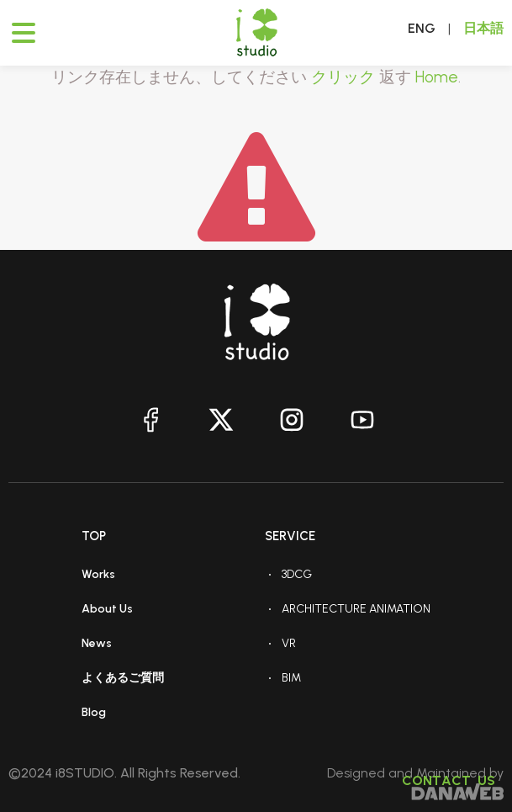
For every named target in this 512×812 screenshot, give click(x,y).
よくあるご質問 (123, 678)
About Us (107, 609)
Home (437, 77)
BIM (291, 678)
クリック (343, 77)
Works (98, 574)
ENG (422, 28)
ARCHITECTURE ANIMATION (356, 609)
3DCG (297, 574)
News (97, 643)
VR (289, 643)
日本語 (483, 28)
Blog (94, 712)
